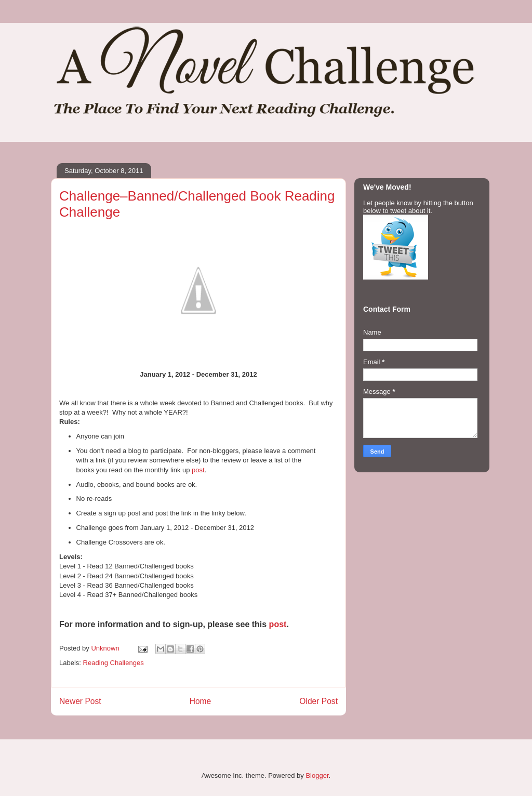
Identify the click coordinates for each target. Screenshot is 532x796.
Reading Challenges (114, 663)
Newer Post (80, 701)
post (198, 470)
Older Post (318, 701)
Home (201, 701)
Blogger (317, 775)
